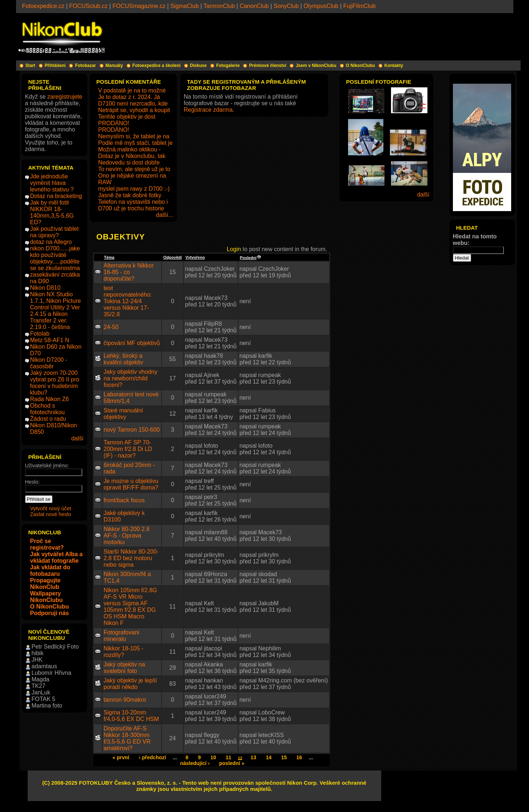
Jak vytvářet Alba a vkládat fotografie (56, 557)
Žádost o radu (48, 419)
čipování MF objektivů (132, 343)
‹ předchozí (152, 757)
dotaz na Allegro (51, 242)
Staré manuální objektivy (124, 414)
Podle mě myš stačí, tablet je (136, 143)
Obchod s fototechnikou (48, 409)
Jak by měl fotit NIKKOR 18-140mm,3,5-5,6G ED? (52, 212)
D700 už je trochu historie (131, 208)
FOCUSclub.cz (88, 6)
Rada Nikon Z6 (50, 399)
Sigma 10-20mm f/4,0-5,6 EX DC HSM (131, 716)
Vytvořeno (195, 257)
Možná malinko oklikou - (130, 149)
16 (299, 757)
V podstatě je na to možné (132, 90)
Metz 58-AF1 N (50, 340)
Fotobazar (85, 66)
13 (253, 757)
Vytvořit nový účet (51, 508)
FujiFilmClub (360, 6)
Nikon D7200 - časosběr (49, 363)
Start (30, 66)
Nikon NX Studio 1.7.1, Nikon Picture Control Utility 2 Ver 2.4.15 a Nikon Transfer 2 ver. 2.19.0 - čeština (56, 311)
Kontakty (394, 66)
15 (284, 757)
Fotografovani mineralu (122, 636)
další (78, 438)
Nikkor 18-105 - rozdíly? (124, 652)
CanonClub (254, 6)
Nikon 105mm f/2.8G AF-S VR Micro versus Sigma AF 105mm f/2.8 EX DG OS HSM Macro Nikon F (131, 607)
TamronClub (219, 6)
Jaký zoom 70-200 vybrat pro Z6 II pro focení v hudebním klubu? (55, 383)
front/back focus (124, 500)
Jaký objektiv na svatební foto (125, 668)
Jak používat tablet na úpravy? (54, 232)
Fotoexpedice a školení (157, 66)
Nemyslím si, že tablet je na (134, 136)
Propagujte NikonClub (46, 584)
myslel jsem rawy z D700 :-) (134, 189)
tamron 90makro (125, 700)
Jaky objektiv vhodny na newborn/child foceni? (131, 378)
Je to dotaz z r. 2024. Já (129, 97)
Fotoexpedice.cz (44, 6)
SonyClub (286, 6)
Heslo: (33, 482)
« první (121, 757)
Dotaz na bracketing (56, 196)
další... (164, 215)
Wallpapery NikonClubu (47, 597)
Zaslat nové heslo (51, 514)
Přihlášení (55, 66)
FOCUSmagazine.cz (139, 6)
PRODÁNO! (114, 123)
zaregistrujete (65, 97)
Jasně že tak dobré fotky (130, 195)
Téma (109, 257)
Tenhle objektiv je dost (127, 117)
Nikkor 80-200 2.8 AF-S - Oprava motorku (127, 536)
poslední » (232, 763)
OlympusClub (321, 6)
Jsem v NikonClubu (316, 66)
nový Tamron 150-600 (132, 430)
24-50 (111, 327)
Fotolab (40, 334)
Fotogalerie (228, 66)
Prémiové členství (268, 66)
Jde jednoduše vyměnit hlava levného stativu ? (52, 183)
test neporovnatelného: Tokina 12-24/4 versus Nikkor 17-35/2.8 (128, 301)
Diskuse (198, 66)
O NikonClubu (360, 66)
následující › (195, 763)
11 (229, 757)
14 (269, 757)
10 (213, 757)
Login (234, 249)
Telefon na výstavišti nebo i (133, 202)
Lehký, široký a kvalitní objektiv (124, 359)
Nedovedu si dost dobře (129, 163)
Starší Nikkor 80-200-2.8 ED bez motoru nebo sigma (131, 558)
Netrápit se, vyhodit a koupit (134, 110)
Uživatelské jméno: (47, 466)
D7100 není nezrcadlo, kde (133, 104)
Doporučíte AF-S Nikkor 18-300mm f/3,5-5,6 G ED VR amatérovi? (127, 738)
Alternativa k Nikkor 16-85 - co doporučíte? (129, 272)
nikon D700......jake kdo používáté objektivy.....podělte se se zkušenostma (55, 258)
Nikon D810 (46, 288)
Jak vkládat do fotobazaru (50, 571)
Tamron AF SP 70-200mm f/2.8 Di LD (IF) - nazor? (128, 449)
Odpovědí (173, 257)
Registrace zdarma (208, 110)
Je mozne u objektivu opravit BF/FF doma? (131, 484)
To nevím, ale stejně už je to (134, 169)
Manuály (114, 66)
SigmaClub (185, 6)
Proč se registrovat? (47, 544)
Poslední (251, 258)
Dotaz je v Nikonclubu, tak (132, 156)
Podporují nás (50, 613)
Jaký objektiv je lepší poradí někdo (131, 684)
